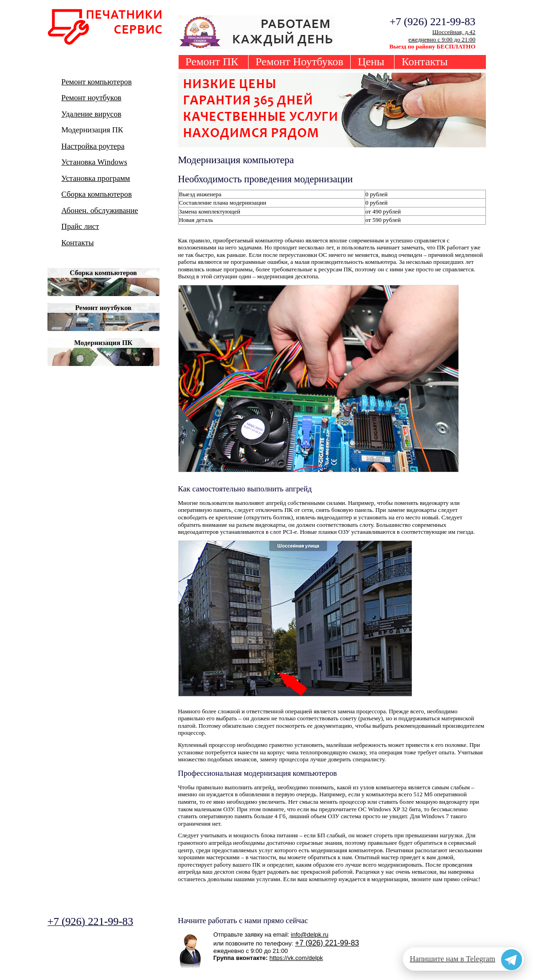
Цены (371, 62)
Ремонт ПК (212, 62)
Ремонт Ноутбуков (299, 62)
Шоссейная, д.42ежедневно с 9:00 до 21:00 (442, 36)
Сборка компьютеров (97, 194)
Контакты (425, 62)
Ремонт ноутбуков (92, 98)
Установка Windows (94, 162)
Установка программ (96, 178)
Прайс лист (80, 226)
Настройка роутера (93, 146)
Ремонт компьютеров (97, 82)
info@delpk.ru (310, 935)
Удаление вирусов (92, 114)
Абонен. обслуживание (100, 210)
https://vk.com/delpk (296, 958)
